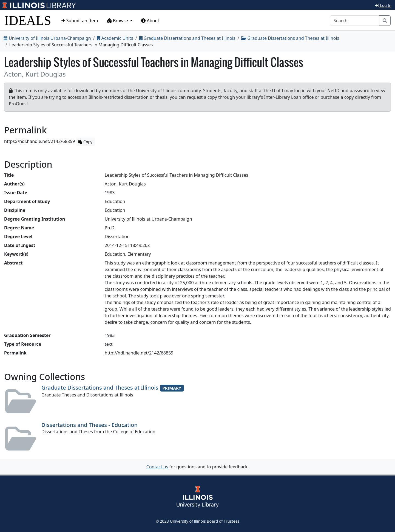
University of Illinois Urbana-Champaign (47, 38)
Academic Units (115, 38)
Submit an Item (80, 21)
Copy (85, 142)
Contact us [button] (157, 467)
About (150, 21)
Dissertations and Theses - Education (89, 425)
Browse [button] (118, 21)
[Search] (355, 21)
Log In (383, 5)
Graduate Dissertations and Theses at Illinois (187, 38)
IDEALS (28, 20)
